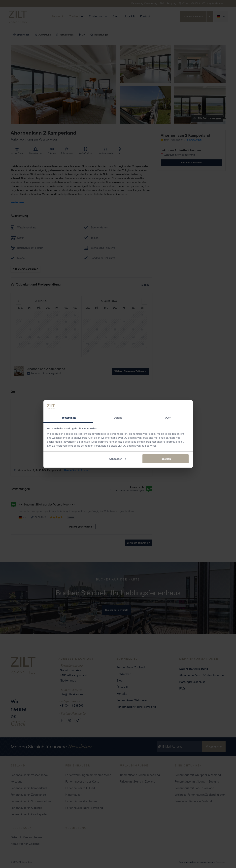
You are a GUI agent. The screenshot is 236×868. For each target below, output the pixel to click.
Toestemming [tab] (68, 418)
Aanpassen (118, 459)
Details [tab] (118, 418)
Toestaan (166, 459)
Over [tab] (168, 418)
